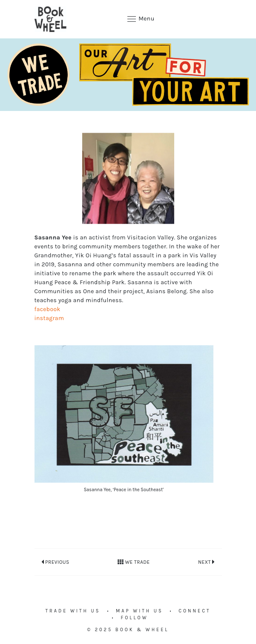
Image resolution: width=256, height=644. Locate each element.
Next (207, 562)
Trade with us (73, 611)
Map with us (140, 611)
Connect (194, 611)
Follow (134, 618)
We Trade (134, 562)
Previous (55, 562)
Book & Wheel (142, 630)
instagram (49, 318)
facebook (47, 309)
